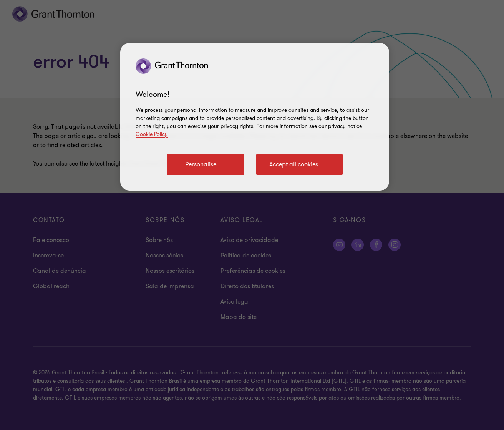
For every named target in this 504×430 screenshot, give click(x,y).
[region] (255, 117)
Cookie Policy (152, 134)
